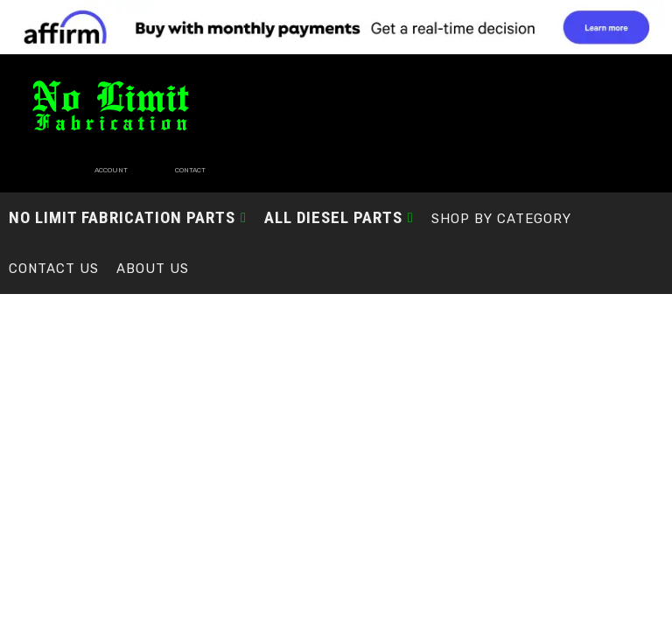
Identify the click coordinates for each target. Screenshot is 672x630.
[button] (128, 193)
